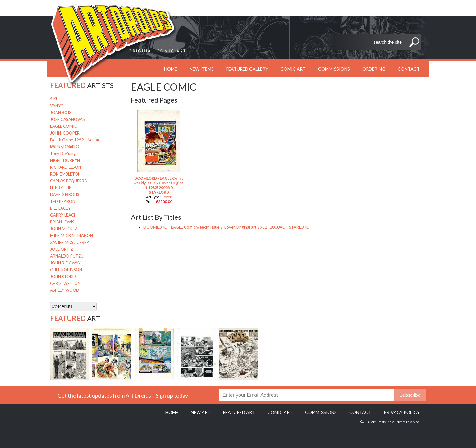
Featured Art (239, 412)
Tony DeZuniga (64, 153)
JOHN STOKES (63, 277)
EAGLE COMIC (64, 126)
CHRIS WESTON (65, 283)
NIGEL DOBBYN (65, 160)
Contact (409, 69)
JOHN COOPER (65, 133)
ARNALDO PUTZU (67, 256)
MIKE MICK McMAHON (71, 235)
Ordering (374, 69)
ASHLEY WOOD (65, 290)
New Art (201, 412)
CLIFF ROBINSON (66, 270)
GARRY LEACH (63, 215)
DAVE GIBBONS (65, 194)
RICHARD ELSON (66, 167)
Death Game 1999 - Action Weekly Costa (75, 140)
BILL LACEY (60, 208)
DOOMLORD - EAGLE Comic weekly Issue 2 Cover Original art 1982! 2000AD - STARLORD (159, 185)
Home (172, 412)
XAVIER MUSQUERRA (70, 242)
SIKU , (55, 99)
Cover (166, 197)
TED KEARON (63, 201)
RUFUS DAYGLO (65, 147)
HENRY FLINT (62, 188)
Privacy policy (402, 412)
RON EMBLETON (65, 174)
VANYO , (58, 106)
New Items (202, 69)
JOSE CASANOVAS (67, 119)
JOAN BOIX (61, 112)
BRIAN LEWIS (62, 222)
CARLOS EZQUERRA (69, 181)
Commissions (334, 69)
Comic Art (293, 69)
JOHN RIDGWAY (65, 263)
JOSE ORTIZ (62, 249)
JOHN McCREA (64, 229)
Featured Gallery (247, 69)
